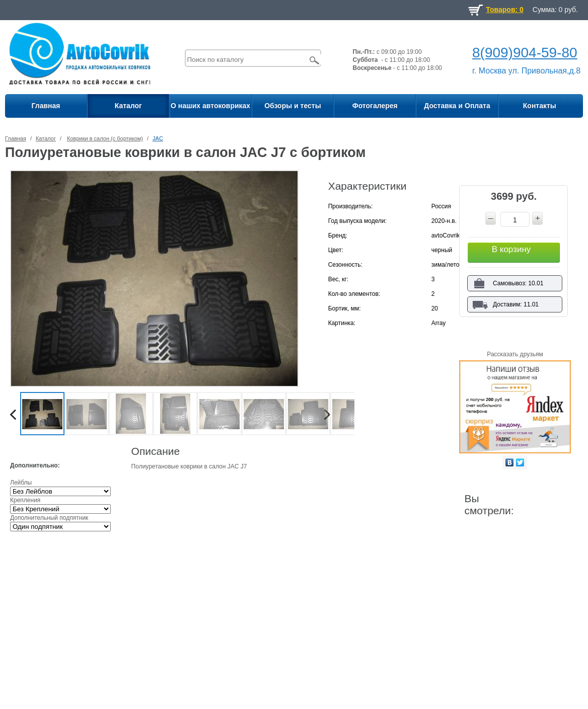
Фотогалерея (375, 106)
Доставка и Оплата (457, 106)
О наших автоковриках (210, 106)
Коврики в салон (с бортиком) (105, 138)
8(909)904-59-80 (525, 53)
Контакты (540, 106)
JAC (158, 138)
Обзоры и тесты (292, 106)
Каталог (128, 106)
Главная (46, 106)
